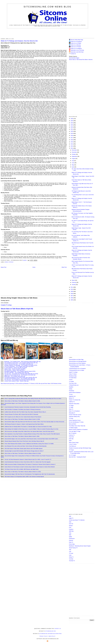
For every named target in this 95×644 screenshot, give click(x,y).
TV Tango (71, 405)
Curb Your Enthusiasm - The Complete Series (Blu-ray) (17, 366)
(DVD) (32, 366)
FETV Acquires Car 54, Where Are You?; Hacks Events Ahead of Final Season (23, 417)
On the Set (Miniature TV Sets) (76, 422)
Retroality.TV (72, 413)
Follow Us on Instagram (76, 48)
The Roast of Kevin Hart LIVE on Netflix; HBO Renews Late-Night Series (22, 469)
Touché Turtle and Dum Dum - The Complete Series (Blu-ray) (19, 364)
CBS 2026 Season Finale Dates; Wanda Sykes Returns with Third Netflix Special (23, 449)
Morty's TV (71, 398)
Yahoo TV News (73, 374)
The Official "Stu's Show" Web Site (77, 426)
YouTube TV (72, 561)
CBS (70, 522)
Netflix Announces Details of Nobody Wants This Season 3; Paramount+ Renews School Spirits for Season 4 (30, 464)
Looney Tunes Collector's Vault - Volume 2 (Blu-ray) (16, 381)
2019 (72, 133)
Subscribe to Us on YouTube (77, 50)
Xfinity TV (71, 557)
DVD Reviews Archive (56, 383)
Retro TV (71, 409)
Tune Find (71, 437)
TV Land (71, 553)
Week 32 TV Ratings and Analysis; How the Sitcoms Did (19, 41)
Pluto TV (71, 542)
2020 (72, 131)
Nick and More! (73, 424)
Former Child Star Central (75, 415)
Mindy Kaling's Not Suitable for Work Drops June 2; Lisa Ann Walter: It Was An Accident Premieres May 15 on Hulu (31, 429)
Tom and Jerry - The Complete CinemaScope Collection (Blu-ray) (20, 380)
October (74, 154)
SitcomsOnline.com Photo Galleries (77, 363)
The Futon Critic (73, 383)
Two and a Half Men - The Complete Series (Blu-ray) (17, 372)
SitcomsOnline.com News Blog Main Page (50, 634)
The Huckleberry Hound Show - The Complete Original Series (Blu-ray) (21, 363)
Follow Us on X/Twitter (76, 43)
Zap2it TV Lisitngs (73, 372)
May (73, 165)
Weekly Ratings (9, 262)
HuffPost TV (72, 402)
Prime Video (72, 544)
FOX (70, 527)
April (73, 167)
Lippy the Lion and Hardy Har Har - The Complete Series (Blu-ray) (20, 375)
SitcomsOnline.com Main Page (76, 359)
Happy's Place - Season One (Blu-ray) (13, 369)
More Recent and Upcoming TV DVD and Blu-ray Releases (15, 383)
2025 (72, 121)
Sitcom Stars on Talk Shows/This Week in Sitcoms (81, 60)
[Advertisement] (47, 33)
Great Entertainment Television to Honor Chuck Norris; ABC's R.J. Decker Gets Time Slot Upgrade (28, 462)
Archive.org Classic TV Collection (77, 520)
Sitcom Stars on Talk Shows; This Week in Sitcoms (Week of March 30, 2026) (23, 453)
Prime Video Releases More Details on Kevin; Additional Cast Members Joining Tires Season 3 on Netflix (29, 444)
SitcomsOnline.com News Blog (47, 7)
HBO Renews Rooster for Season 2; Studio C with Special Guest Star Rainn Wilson (24, 424)
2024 (72, 123)
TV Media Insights (73, 428)
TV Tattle (71, 407)
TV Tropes (71, 450)
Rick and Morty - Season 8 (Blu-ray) (13, 370)
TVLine (71, 380)
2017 (72, 138)
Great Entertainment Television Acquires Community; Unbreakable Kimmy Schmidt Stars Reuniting (28, 407)
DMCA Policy (52, 636)
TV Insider (71, 381)
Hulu (70, 533)
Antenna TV (72, 435)
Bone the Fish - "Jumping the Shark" (78, 457)
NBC (70, 535)
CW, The (71, 524)
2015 (72, 142)
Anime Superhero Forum (75, 420)
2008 (72, 294)
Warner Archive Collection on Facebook (78, 429)
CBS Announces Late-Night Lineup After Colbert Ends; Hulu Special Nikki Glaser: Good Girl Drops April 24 (29, 431)
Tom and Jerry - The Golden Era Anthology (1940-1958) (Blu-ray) (20, 374)
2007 (72, 296)
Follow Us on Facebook (76, 42)
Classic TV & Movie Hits (75, 400)
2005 (72, 300)
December (75, 150)
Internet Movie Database (75, 392)
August (74, 158)
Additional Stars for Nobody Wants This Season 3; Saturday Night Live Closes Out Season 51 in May (28, 427)
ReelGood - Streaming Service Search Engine (80, 546)
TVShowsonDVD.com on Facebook (77, 369)
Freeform (71, 529)
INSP (70, 441)
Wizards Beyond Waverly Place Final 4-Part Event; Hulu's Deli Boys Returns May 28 (24, 441)
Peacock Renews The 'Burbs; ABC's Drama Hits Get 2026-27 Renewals (21, 414)
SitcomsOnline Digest (74, 58)
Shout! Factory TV (73, 548)
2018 (72, 135)
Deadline (71, 387)
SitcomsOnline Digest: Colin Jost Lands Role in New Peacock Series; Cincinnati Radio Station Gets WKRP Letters (31, 439)
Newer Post (4, 267)
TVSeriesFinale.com (74, 385)
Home (34, 267)
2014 (72, 144)
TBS (70, 550)
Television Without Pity (74, 417)
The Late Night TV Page (75, 431)
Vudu (70, 555)
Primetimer (72, 391)
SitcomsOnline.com (50, 631)
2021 (72, 129)
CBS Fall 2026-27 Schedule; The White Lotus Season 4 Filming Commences (23, 409)
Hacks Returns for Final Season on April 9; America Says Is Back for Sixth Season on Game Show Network (30, 467)
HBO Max (71, 531)
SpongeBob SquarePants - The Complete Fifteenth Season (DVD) (20, 371)
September (75, 156)
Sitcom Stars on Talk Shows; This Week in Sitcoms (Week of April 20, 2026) (22, 401)
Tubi (70, 552)
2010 (72, 289)
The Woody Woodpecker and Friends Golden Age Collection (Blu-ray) (21, 377)
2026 (72, 119)
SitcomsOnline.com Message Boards (78, 361)
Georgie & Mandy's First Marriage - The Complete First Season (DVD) (21, 365)
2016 (72, 140)
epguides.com (72, 396)
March (74, 280)
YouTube (71, 559)
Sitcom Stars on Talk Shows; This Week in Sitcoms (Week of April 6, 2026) (22, 436)
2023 (72, 125)
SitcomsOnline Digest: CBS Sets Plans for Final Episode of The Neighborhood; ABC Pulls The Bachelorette (30, 474)
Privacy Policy (44, 636)
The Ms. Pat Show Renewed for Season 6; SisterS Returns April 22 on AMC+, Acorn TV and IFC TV (28, 459)
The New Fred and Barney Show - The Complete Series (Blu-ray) (20, 379)
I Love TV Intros (73, 444)
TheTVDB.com (72, 446)
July (73, 161)
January (74, 285)
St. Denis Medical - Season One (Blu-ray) (14, 368)
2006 (72, 298)
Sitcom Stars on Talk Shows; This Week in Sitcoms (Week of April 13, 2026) (22, 419)
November (75, 152)
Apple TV (71, 518)
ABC (70, 516)
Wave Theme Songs (74, 442)
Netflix (70, 537)
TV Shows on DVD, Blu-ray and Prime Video (40, 383)
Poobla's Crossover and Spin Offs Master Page (80, 448)
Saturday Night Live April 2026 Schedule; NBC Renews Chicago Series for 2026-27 (24, 451)
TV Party (71, 418)
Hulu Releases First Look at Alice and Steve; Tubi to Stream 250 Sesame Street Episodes (26, 446)
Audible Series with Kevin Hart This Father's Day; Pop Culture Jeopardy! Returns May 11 (25, 412)
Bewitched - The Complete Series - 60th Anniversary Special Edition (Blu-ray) (22, 362)
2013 (72, 146)
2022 (72, 127)
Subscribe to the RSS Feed (77, 52)
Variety (71, 389)
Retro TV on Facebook (74, 411)
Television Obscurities (74, 404)
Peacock (71, 540)
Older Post (64, 267)
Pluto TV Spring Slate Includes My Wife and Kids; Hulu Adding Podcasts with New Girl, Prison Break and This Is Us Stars (33, 399)
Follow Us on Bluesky (76, 45)
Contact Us (72, 54)
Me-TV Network (73, 433)
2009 (72, 291)
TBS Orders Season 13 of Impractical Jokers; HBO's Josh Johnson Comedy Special (24, 477)
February (74, 282)
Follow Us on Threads (76, 47)
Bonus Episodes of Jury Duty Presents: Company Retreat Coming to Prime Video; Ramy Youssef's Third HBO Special (32, 434)
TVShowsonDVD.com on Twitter (77, 370)
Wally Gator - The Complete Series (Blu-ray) (15, 376)
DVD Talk (71, 439)
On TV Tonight (72, 455)
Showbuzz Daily (73, 376)
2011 (72, 287)
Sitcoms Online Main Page (76, 40)
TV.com (71, 394)
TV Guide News (73, 378)
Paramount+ (72, 539)
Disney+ (71, 526)
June (73, 163)
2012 (72, 148)
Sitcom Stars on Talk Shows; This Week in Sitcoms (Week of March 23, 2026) (23, 472)
